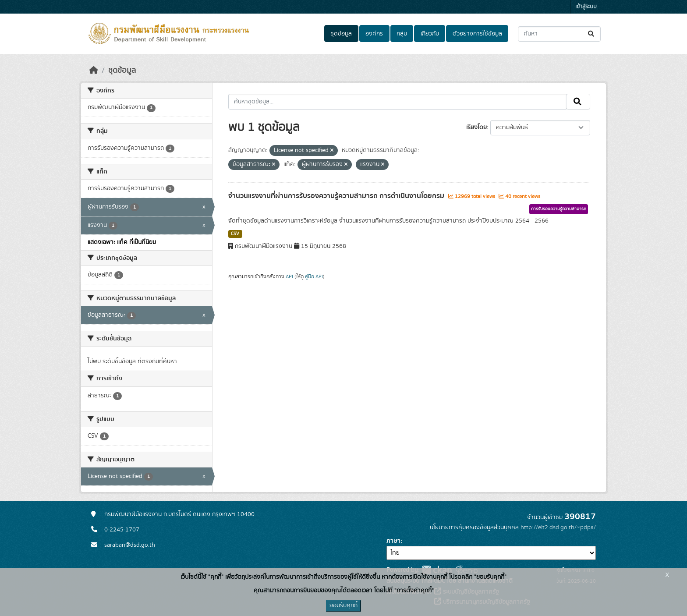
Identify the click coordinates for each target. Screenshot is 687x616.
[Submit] (592, 34)
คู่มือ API (314, 276)
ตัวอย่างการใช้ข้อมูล (477, 34)
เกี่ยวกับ (430, 34)
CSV (235, 234)
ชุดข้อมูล (341, 34)
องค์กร (374, 34)
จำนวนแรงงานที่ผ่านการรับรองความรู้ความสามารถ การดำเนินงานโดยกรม (337, 196)
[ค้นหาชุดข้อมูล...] (559, 34)
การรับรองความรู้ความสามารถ (559, 209)
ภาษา (393, 541)
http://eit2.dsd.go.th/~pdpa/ (558, 527)
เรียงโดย (476, 127)
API (289, 276)
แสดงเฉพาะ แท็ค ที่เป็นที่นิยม (122, 242)
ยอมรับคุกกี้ (343, 605)
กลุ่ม (402, 34)
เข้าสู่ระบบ (586, 7)
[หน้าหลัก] (94, 71)
